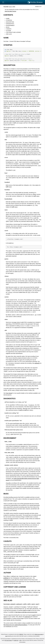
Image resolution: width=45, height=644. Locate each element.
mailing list (16, 640)
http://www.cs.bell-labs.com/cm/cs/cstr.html (26, 612)
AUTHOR (8, 31)
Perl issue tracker (8, 640)
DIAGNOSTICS (10, 24)
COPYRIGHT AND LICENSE (13, 32)
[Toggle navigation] (3, 2)
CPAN (14, 7)
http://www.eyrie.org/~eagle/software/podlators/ (15, 625)
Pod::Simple (22, 82)
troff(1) (32, 74)
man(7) (37, 604)
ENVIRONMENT (10, 25)
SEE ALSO (9, 34)
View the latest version (10, 11)
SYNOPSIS (9, 20)
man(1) (19, 74)
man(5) (34, 615)
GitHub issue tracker (39, 634)
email (6, 636)
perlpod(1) (37, 363)
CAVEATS (9, 29)
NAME (8, 19)
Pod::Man (6, 7)
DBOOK (21, 634)
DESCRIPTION (10, 22)
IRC (21, 640)
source (10, 7)
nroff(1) (8, 74)
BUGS (8, 27)
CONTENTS (8, 15)
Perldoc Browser (35, 2)
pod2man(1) (19, 604)
